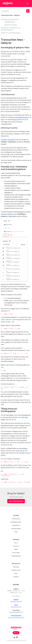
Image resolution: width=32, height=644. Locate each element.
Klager (16, 549)
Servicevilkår (16, 553)
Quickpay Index (16, 570)
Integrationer (16, 525)
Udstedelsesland (10, 22)
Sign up (16, 633)
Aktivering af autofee (11, 25)
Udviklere (16, 577)
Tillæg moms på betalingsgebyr (11, 33)
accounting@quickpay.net (16, 612)
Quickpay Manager (7, 214)
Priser (16, 532)
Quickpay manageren (8, 140)
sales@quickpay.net (16, 607)
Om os (16, 543)
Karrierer (16, 546)
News (16, 573)
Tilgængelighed (16, 556)
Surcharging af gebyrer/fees (10, 19)
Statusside (16, 567)
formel (22, 452)
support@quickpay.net (22, 117)
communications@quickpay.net (16, 617)
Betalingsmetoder (16, 522)
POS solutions (16, 519)
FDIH (23, 419)
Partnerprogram (16, 529)
